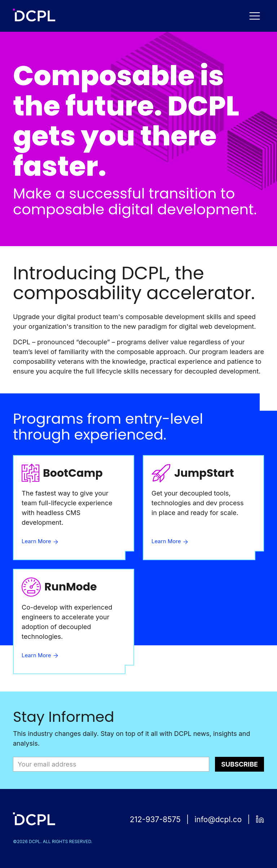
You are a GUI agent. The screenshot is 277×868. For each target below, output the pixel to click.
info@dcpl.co (218, 819)
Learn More (40, 541)
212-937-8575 (155, 819)
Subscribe (239, 764)
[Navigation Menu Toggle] (255, 16)
